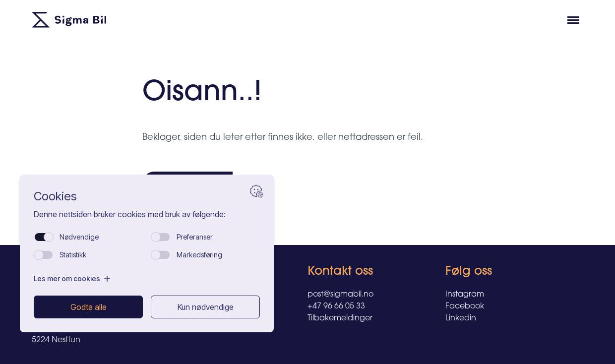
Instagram (465, 295)
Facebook (465, 306)
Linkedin (461, 318)
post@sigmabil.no (340, 295)
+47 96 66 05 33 (336, 306)
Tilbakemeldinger (340, 318)
